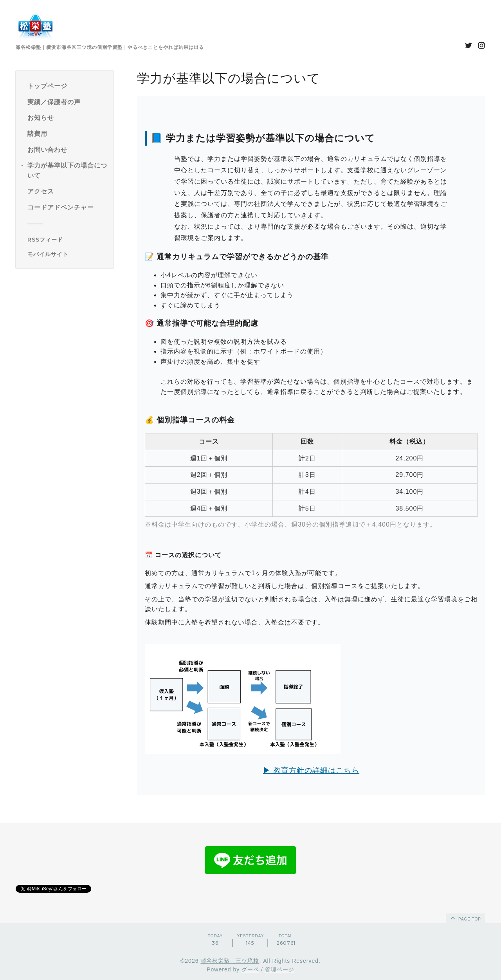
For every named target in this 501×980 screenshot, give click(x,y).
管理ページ (280, 969)
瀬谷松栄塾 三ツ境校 (230, 961)
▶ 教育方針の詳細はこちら (311, 770)
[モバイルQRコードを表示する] (68, 254)
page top (465, 918)
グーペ (250, 969)
